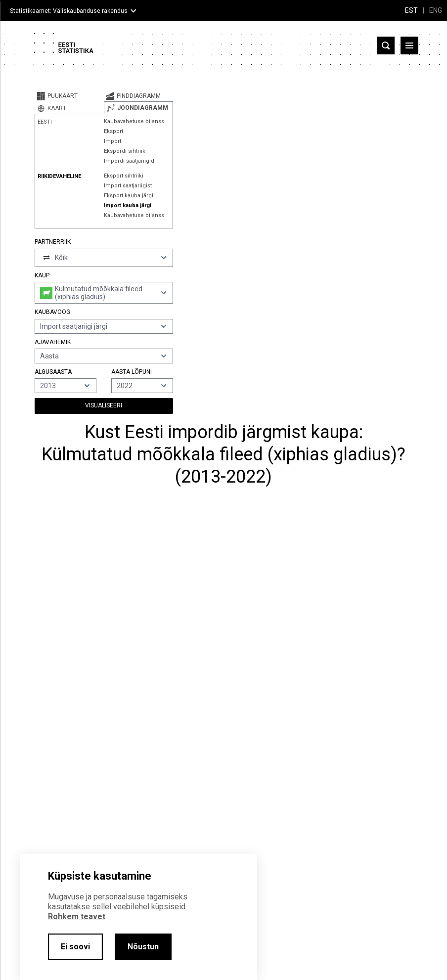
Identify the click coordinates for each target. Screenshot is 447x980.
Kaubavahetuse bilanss (134, 121)
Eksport (113, 131)
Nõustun (143, 947)
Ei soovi (75, 947)
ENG (436, 10)
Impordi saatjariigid (129, 161)
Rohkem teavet (77, 916)
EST (411, 10)
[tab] (69, 96)
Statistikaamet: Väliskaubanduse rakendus (69, 11)
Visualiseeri (104, 405)
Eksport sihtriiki (124, 176)
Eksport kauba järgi (129, 196)
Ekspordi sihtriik (125, 151)
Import (112, 141)
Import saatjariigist (128, 186)
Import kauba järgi (128, 205)
